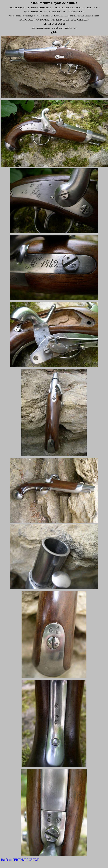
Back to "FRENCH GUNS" (20, 860)
